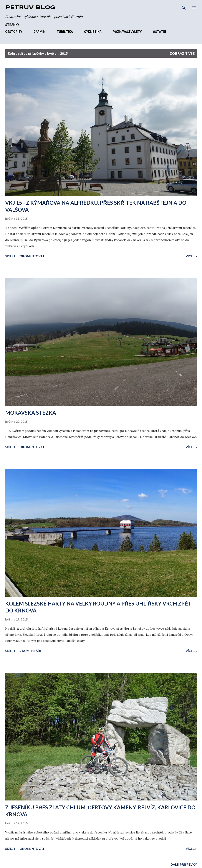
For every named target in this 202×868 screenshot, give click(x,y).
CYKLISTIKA (93, 32)
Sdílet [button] (10, 256)
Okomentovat (32, 256)
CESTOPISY (14, 32)
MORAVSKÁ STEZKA (31, 413)
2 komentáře (31, 651)
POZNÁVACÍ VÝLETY (127, 32)
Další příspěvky (184, 864)
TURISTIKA (65, 32)
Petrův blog (30, 8)
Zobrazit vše (182, 53)
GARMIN (39, 32)
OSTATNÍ (159, 32)
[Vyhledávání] (184, 8)
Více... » (191, 256)
